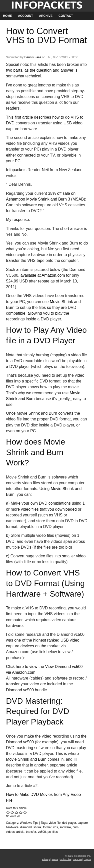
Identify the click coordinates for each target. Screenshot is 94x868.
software (65, 827)
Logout (87, 859)
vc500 (42, 832)
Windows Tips (29, 823)
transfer (31, 832)
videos (10, 832)
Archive (46, 16)
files (55, 832)
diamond (26, 827)
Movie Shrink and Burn (26, 759)
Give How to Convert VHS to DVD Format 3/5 (17, 812)
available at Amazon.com (43, 275)
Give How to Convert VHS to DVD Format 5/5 (25, 812)
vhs (56, 827)
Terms (55, 859)
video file (55, 823)
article (20, 832)
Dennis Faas (33, 57)
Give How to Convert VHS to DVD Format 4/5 (21, 812)
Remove (77, 859)
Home (7, 16)
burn (75, 827)
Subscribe (66, 859)
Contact (66, 16)
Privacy (46, 859)
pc (49, 832)
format (47, 827)
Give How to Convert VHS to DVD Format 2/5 (12, 812)
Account (25, 16)
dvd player (69, 823)
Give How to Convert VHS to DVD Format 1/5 (8, 812)
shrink (37, 827)
